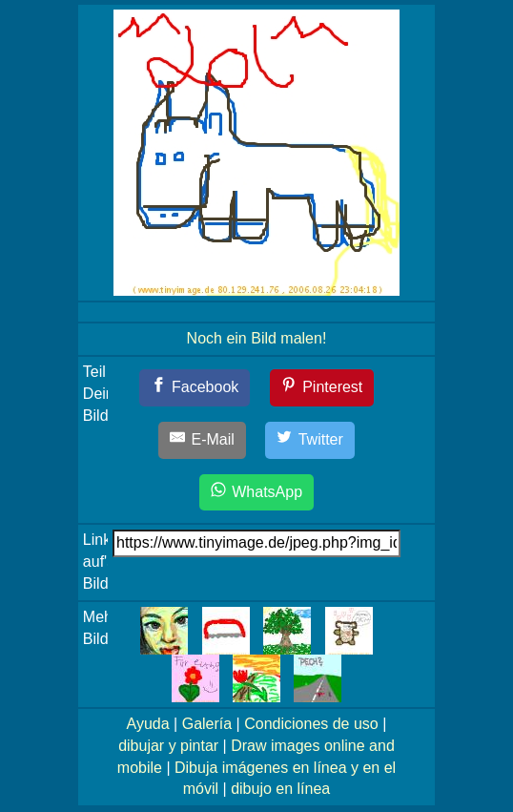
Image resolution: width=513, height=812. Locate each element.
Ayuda (148, 724)
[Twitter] (310, 440)
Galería (207, 724)
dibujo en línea (280, 789)
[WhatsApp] (256, 493)
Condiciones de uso (311, 724)
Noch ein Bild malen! (257, 338)
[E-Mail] (202, 440)
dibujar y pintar (168, 746)
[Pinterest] (322, 388)
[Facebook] (195, 388)
